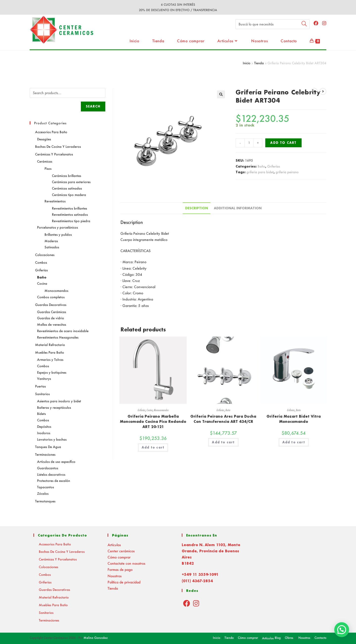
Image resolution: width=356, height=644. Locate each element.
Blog (278, 638)
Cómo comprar (119, 557)
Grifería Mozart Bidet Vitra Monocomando (294, 419)
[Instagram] (196, 603)
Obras (289, 638)
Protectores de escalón (54, 481)
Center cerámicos (121, 551)
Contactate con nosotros (126, 563)
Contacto (320, 638)
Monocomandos (161, 410)
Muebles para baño (50, 352)
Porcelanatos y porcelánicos (57, 227)
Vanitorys (44, 378)
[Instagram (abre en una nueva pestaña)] (324, 23)
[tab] (197, 208)
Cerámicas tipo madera (69, 195)
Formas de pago (120, 569)
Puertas (40, 386)
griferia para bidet (260, 172)
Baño (261, 166)
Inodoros (44, 433)
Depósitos (44, 426)
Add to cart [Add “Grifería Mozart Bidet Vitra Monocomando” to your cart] (294, 442)
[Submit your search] (305, 24)
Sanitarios (42, 394)
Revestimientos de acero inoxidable (63, 331)
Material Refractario (50, 345)
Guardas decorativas (51, 305)
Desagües (44, 139)
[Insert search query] (272, 24)
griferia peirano (287, 172)
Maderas (51, 241)
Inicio (247, 63)
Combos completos (51, 297)
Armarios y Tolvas (50, 359)
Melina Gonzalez (96, 638)
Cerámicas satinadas (67, 188)
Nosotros (115, 576)
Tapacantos (45, 487)
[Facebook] (187, 603)
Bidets (41, 414)
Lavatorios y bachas (52, 439)
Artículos (114, 545)
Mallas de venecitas (52, 324)
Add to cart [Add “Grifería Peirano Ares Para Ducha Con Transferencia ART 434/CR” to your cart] (223, 442)
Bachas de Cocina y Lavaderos (58, 146)
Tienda (259, 63)
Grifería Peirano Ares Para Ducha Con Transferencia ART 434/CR (223, 419)
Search (93, 106)
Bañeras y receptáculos (54, 407)
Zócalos (43, 493)
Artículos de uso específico (56, 462)
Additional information (238, 208)
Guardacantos (48, 468)
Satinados (52, 247)
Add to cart (283, 143)
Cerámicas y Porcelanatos (54, 154)
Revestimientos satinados (70, 214)
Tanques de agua (48, 447)
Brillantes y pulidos (58, 234)
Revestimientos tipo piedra (71, 221)
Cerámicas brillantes (67, 176)
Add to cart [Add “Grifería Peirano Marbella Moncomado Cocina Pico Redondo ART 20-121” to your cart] (153, 447)
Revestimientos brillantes (69, 208)
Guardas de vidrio (51, 318)
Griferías (274, 166)
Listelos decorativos (51, 474)
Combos (41, 262)
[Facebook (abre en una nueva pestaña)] (316, 23)
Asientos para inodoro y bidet (59, 401)
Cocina (149, 410)
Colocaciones (45, 255)
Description (197, 208)
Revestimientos (55, 201)
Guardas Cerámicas (52, 312)
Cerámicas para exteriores (71, 182)
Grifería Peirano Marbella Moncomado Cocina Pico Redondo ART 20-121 (153, 421)
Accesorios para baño (51, 132)
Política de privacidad (124, 582)
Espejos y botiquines (52, 372)
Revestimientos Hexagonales (58, 337)
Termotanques (45, 501)
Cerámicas (45, 161)
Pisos (48, 168)
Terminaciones (45, 454)
